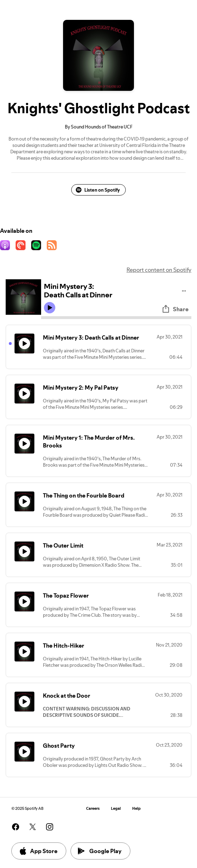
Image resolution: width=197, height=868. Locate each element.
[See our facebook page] (16, 827)
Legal (116, 809)
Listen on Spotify (98, 190)
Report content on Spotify (159, 270)
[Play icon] (50, 308)
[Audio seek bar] (116, 318)
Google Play (100, 851)
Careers (93, 809)
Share (175, 309)
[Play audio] (184, 290)
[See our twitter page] (33, 827)
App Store (38, 851)
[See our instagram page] (50, 827)
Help (136, 809)
